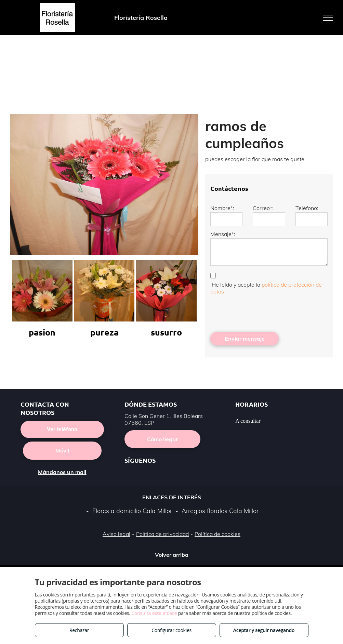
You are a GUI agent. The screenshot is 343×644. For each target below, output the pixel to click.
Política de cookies (217, 534)
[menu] (328, 18)
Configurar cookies (171, 630)
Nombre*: (222, 208)
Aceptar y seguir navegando (264, 630)
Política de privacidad (162, 534)
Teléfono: (307, 208)
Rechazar (79, 630)
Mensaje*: (223, 234)
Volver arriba (172, 555)
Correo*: (263, 208)
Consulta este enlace (154, 613)
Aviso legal (116, 534)
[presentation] (262, 312)
